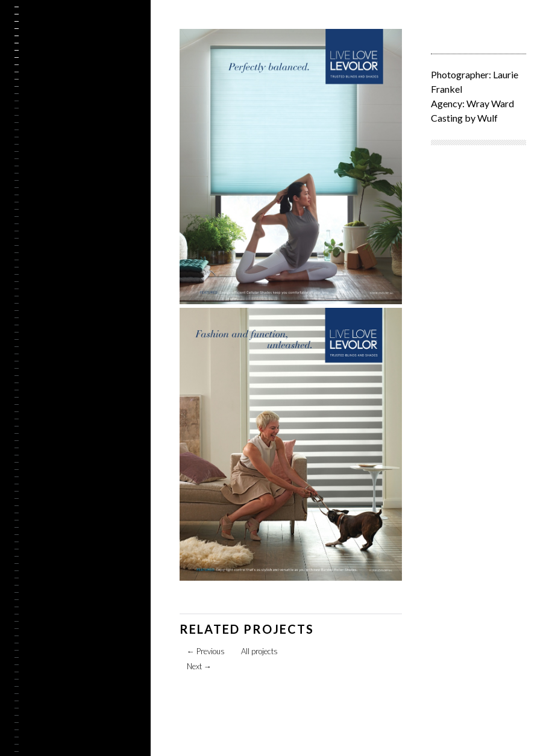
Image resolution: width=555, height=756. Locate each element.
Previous (206, 651)
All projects (259, 651)
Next (199, 666)
